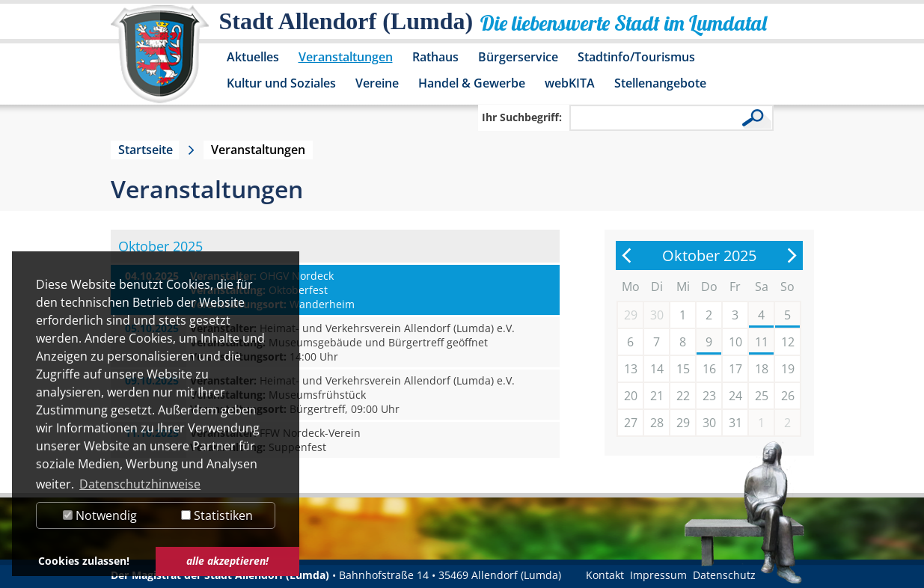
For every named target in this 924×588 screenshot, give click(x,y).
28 (657, 423)
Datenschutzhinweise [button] (140, 484)
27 (631, 423)
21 (657, 396)
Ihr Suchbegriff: (522, 117)
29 (683, 423)
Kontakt (605, 575)
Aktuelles (253, 57)
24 (735, 396)
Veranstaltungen (346, 57)
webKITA (570, 83)
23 (709, 396)
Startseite (146, 150)
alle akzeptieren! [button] (227, 561)
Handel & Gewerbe (472, 83)
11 (762, 342)
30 (709, 423)
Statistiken (217, 515)
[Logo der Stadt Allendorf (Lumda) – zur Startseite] (160, 61)
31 (735, 423)
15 (683, 369)
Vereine (377, 83)
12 (788, 342)
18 (762, 369)
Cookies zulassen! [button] (84, 561)
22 (683, 396)
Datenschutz (724, 575)
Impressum (658, 575)
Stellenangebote (660, 83)
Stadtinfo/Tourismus (636, 57)
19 (788, 369)
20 (631, 396)
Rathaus (435, 57)
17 (735, 369)
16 (709, 369)
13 (631, 369)
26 (788, 396)
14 (657, 369)
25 (762, 396)
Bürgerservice (518, 57)
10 (735, 342)
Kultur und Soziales (281, 83)
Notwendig (100, 515)
